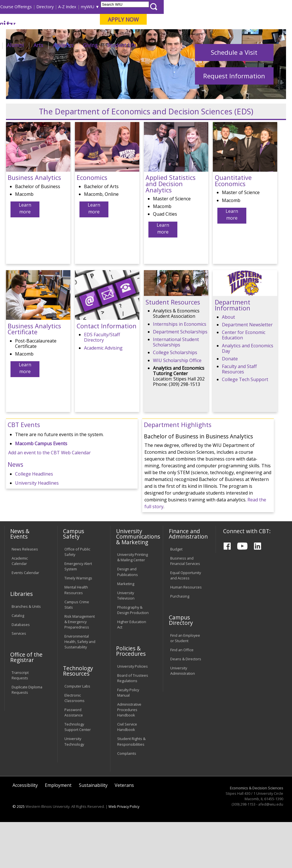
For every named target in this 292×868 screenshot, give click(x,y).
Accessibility (25, 831)
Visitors (52, 7)
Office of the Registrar (26, 703)
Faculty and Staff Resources (239, 415)
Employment (58, 831)
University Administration (183, 717)
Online (159, 34)
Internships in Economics (180, 370)
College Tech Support (245, 425)
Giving (219, 45)
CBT (94, 60)
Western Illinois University (87, 25)
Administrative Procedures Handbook (129, 755)
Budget (176, 595)
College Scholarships (175, 398)
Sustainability (93, 831)
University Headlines (37, 529)
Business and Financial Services (185, 607)
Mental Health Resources (76, 636)
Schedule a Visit (234, 98)
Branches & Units (26, 652)
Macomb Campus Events (41, 489)
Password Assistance (74, 758)
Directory (173, 7)
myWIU (216, 7)
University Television (126, 641)
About (228, 363)
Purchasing (180, 642)
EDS (106, 60)
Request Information (234, 122)
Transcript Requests (20, 721)
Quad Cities (134, 34)
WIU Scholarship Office (177, 406)
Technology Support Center (78, 773)
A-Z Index (196, 7)
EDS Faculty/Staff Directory (102, 383)
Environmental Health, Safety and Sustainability (80, 688)
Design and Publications (128, 618)
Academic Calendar (20, 607)
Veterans (124, 831)
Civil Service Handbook (127, 773)
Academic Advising (103, 394)
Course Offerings (144, 7)
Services (19, 679)
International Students (85, 7)
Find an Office (182, 696)
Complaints (127, 799)
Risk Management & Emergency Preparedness (80, 667)
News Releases (25, 595)
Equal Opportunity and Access (186, 621)
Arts (167, 45)
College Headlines (34, 520)
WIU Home (75, 60)
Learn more (25, 254)
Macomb (107, 34)
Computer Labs (77, 732)
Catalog (18, 661)
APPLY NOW (252, 19)
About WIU (43, 45)
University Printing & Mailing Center (133, 603)
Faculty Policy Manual (128, 738)
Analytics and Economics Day (248, 394)
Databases (21, 670)
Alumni (144, 45)
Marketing (126, 629)
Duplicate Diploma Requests (27, 736)
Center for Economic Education (244, 381)
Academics (77, 45)
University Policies (133, 712)
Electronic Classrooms (74, 744)
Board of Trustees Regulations (133, 724)
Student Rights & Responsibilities (131, 787)
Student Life (250, 45)
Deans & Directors (186, 705)
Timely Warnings (78, 624)
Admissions (112, 45)
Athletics (191, 45)
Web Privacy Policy (124, 852)
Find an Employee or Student (185, 684)
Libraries (116, 7)
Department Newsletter (247, 371)
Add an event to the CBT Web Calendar (50, 498)
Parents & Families (23, 7)
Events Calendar (25, 619)
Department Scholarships (180, 377)
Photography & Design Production (133, 656)
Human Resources (186, 633)
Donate (230, 404)
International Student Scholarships (176, 388)
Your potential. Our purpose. (61, 34)
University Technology (74, 787)
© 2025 (19, 852)
